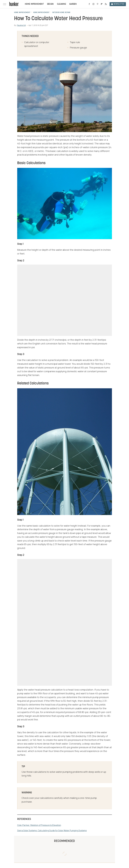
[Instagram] (93, 4)
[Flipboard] (102, 4)
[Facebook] (89, 4)
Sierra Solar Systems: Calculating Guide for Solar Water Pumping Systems (52, 831)
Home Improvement (34, 4)
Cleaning (62, 4)
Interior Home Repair (61, 13)
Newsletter (118, 4)
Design (50, 4)
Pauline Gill (21, 25)
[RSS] (106, 4)
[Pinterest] (98, 4)
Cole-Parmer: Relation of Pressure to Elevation (39, 825)
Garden (73, 4)
